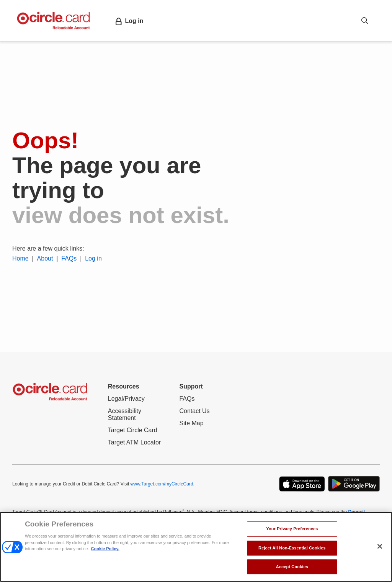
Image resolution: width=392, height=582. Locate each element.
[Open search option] (365, 20)
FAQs (68, 258)
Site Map (191, 423)
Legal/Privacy (126, 399)
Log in (93, 258)
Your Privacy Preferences (292, 529)
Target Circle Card (133, 430)
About (45, 258)
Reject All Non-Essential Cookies (292, 548)
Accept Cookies (292, 567)
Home (20, 258)
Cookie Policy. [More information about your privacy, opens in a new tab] (105, 549)
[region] (196, 547)
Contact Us (194, 411)
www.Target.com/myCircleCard (162, 484)
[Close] (380, 546)
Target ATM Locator (134, 443)
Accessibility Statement (131, 415)
